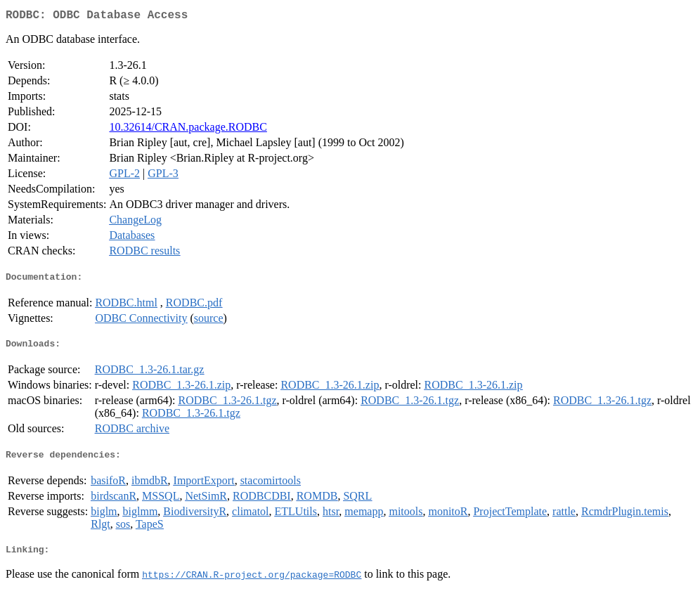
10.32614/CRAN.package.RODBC (188, 130)
